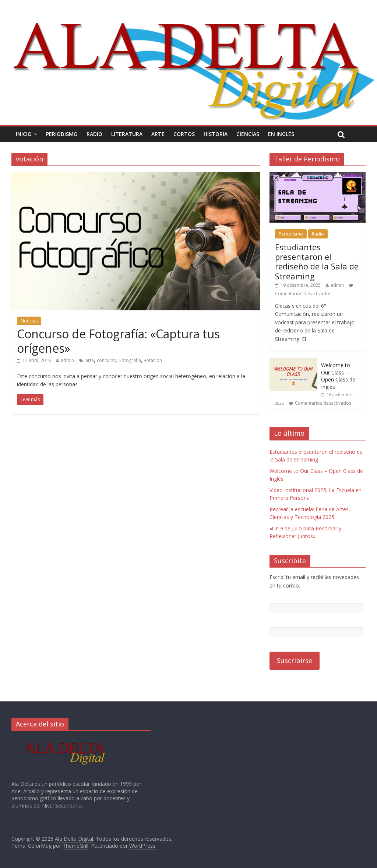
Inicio (24, 134)
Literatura (127, 134)
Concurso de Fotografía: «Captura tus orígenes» (118, 341)
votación (153, 360)
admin (67, 360)
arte (90, 360)
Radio (94, 134)
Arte (158, 134)
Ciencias (248, 134)
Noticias (29, 321)
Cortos (184, 134)
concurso (107, 360)
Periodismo (62, 134)
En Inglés (281, 134)
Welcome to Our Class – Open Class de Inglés (338, 376)
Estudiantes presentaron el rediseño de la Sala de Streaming (317, 262)
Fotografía (130, 360)
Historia (216, 134)
